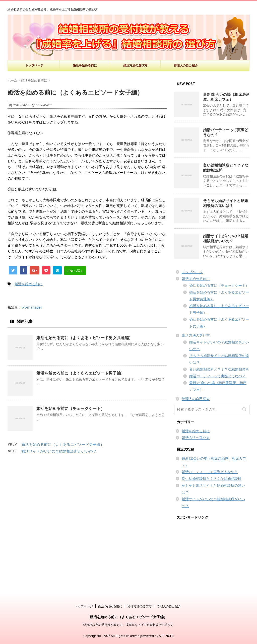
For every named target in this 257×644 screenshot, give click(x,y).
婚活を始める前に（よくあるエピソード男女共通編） (85, 338)
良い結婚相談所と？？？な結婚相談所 (219, 369)
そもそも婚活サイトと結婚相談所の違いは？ (226, 203)
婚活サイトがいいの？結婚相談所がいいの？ (59, 451)
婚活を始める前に (85, 65)
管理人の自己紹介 (186, 65)
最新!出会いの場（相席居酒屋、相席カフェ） (226, 97)
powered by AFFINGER (157, 636)
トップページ (34, 65)
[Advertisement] (212, 554)
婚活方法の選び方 (135, 65)
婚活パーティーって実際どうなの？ (217, 376)
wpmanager (32, 307)
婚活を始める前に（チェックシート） (71, 408)
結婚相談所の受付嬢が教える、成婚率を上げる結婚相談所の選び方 (128, 625)
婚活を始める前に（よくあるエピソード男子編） (81, 373)
